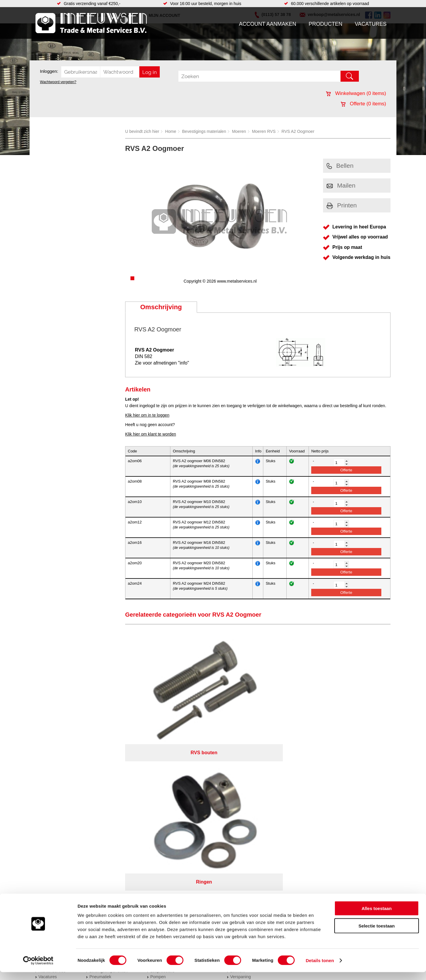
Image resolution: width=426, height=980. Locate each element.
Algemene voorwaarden (276, 829)
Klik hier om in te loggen (147, 415)
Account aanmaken (268, 24)
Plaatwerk (239, 805)
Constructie (241, 816)
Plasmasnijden (244, 781)
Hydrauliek (240, 775)
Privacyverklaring (229, 829)
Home (171, 131)
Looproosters (162, 793)
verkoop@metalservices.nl (354, 790)
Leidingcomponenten (109, 793)
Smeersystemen (104, 810)
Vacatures (371, 24)
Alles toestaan (377, 916)
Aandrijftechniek (104, 775)
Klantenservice (52, 793)
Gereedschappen (166, 805)
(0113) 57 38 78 (344, 785)
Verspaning (241, 799)
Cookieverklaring (321, 829)
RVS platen (241, 787)
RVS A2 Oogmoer (298, 131)
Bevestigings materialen (204, 131)
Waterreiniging (164, 810)
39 (266, 844)
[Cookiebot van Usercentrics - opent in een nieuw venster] (38, 968)
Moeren (239, 131)
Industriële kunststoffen (111, 816)
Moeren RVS (264, 131)
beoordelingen (282, 844)
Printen (342, 205)
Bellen (340, 166)
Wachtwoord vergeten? (58, 82)
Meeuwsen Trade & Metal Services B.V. (146, 829)
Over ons (197, 829)
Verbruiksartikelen (106, 805)
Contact (46, 805)
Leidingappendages (168, 787)
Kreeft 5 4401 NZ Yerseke (353, 780)
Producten (325, 24)
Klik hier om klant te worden (151, 434)
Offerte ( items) (363, 104)
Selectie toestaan (377, 934)
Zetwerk (238, 793)
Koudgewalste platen (249, 810)
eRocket (270, 837)
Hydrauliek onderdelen (110, 787)
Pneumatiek (100, 799)
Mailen (341, 185)
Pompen (158, 799)
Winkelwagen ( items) (356, 93)
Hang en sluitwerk (167, 781)
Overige (158, 816)
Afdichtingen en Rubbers (173, 775)
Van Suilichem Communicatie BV (196, 837)
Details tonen (320, 968)
